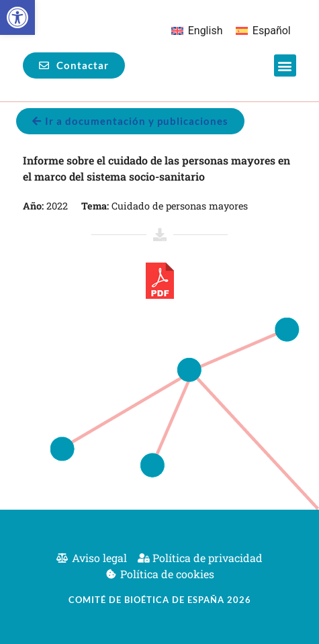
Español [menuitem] (272, 31)
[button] (17, 17)
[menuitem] (197, 31)
